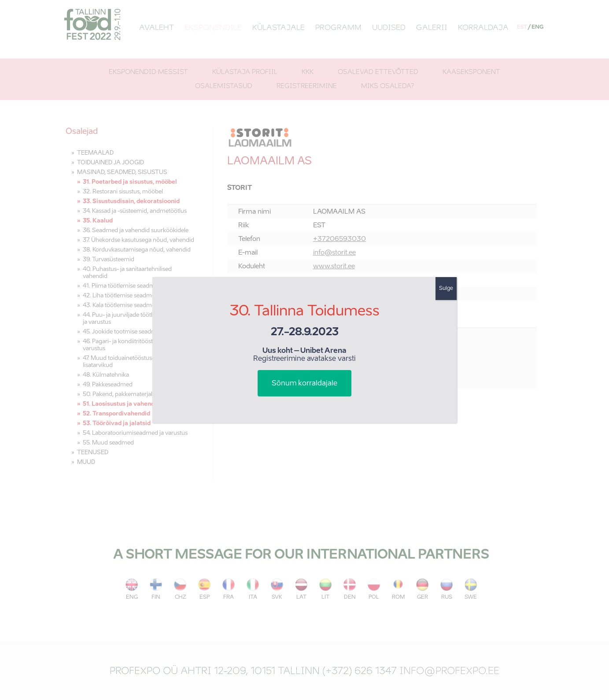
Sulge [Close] (446, 289)
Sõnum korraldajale (304, 384)
